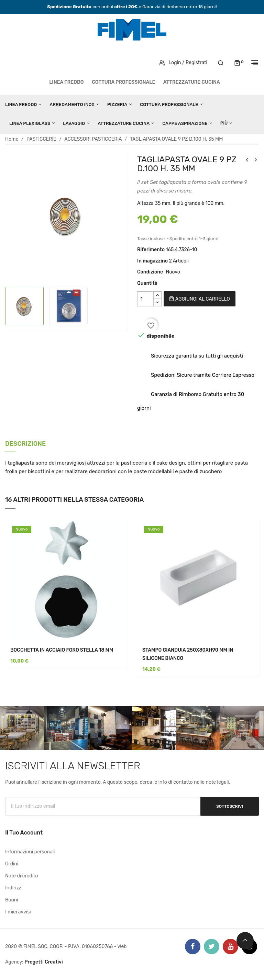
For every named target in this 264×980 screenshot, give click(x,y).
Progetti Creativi (44, 962)
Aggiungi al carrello (199, 299)
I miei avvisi (18, 912)
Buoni (12, 900)
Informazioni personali (30, 852)
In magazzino (152, 261)
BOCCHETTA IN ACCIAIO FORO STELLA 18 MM (62, 650)
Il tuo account (24, 833)
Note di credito (22, 876)
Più (224, 123)
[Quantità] (145, 299)
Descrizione (25, 444)
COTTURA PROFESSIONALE (123, 82)
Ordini (12, 864)
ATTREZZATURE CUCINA (192, 82)
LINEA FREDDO (67, 82)
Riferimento (151, 250)
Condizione (150, 272)
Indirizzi (14, 888)
